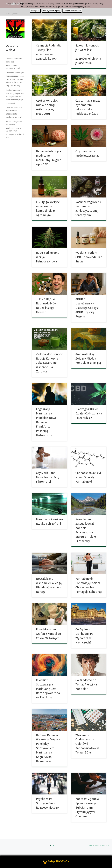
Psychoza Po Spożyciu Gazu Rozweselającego (47, 803)
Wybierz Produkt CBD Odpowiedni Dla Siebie (89, 257)
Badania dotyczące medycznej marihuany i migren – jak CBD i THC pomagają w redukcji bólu (15, 129)
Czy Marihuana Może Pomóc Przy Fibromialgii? (48, 477)
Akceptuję (35, 11)
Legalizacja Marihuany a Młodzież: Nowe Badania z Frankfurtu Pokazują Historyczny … (46, 422)
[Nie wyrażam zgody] (108, 8)
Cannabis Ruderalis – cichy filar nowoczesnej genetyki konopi (15, 63)
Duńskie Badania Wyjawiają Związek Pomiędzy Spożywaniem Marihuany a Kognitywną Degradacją (48, 748)
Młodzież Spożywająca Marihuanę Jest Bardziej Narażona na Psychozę (48, 689)
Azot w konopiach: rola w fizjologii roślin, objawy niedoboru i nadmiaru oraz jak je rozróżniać (15, 96)
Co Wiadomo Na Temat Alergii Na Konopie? (86, 684)
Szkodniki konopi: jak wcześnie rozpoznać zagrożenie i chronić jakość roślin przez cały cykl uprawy (15, 79)
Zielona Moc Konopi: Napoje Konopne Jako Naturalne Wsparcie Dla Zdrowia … (49, 363)
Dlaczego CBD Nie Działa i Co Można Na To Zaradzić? (89, 413)
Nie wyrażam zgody (52, 11)
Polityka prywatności (72, 11)
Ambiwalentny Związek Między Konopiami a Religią (88, 358)
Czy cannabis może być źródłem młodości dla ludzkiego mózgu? (14, 112)
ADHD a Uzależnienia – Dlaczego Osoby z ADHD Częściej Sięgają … (87, 308)
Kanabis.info (19, 857)
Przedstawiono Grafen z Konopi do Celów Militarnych (48, 634)
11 (61, 845)
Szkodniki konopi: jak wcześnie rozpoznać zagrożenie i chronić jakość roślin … (88, 54)
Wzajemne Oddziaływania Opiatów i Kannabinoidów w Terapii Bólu (87, 744)
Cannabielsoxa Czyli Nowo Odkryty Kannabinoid (88, 477)
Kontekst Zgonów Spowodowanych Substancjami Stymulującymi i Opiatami (87, 807)
